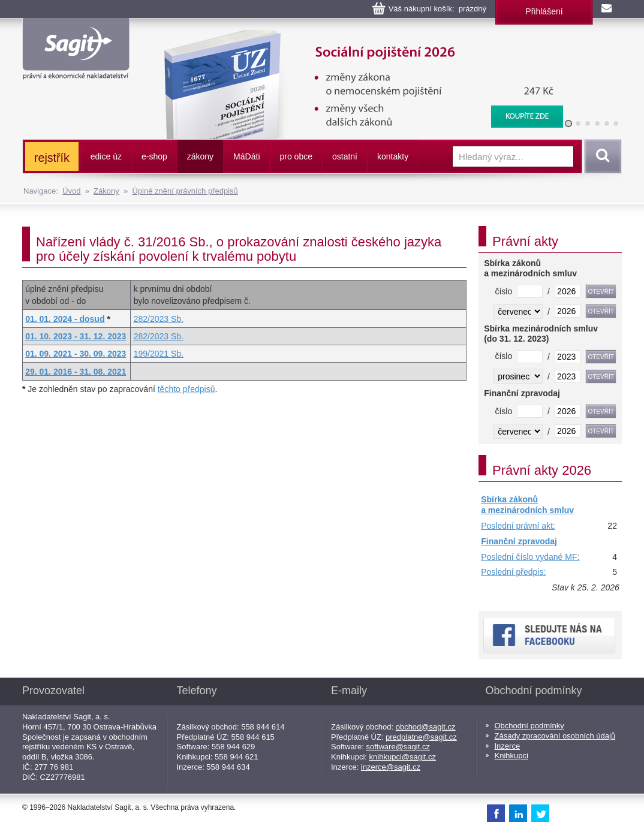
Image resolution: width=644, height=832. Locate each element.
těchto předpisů (186, 389)
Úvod (71, 191)
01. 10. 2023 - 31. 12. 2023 (76, 336)
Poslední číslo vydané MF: (530, 557)
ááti (246, 156)
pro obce (296, 156)
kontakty (393, 156)
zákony (200, 156)
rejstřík (52, 158)
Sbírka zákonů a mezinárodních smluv (527, 505)
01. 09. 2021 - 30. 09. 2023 (76, 354)
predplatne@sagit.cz (421, 737)
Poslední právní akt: (518, 526)
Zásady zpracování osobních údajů (555, 736)
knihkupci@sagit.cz (403, 757)
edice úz (106, 156)
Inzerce (508, 746)
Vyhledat (601, 156)
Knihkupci (511, 756)
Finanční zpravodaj (519, 541)
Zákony (106, 191)
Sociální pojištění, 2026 (356, 36)
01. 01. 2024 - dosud (65, 319)
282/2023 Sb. (159, 319)
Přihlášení (544, 11)
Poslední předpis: (513, 572)
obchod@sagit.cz (426, 727)
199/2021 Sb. (159, 354)
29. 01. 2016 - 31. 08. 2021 (76, 372)
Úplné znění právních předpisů (185, 191)
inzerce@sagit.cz (391, 767)
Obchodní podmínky (529, 726)
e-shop (154, 156)
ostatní (345, 156)
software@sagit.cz (398, 747)
